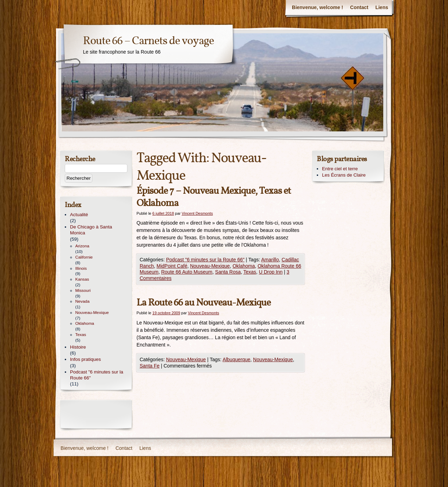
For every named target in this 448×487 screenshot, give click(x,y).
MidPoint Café (172, 266)
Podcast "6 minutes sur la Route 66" (205, 260)
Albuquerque (236, 359)
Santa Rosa (228, 272)
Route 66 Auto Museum (187, 272)
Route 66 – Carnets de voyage (148, 41)
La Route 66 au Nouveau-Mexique (204, 303)
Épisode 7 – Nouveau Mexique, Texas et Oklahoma (214, 197)
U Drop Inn (271, 272)
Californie (84, 257)
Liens (382, 7)
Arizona (82, 246)
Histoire (78, 347)
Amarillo (270, 260)
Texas (250, 272)
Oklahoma (244, 266)
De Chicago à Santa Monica (91, 230)
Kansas (82, 279)
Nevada (82, 301)
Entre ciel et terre (340, 169)
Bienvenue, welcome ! (317, 7)
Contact (359, 7)
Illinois (81, 268)
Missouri (83, 290)
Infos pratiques (85, 359)
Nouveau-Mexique (210, 266)
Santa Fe (150, 366)
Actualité (79, 215)
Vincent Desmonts (197, 213)
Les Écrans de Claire (344, 175)
